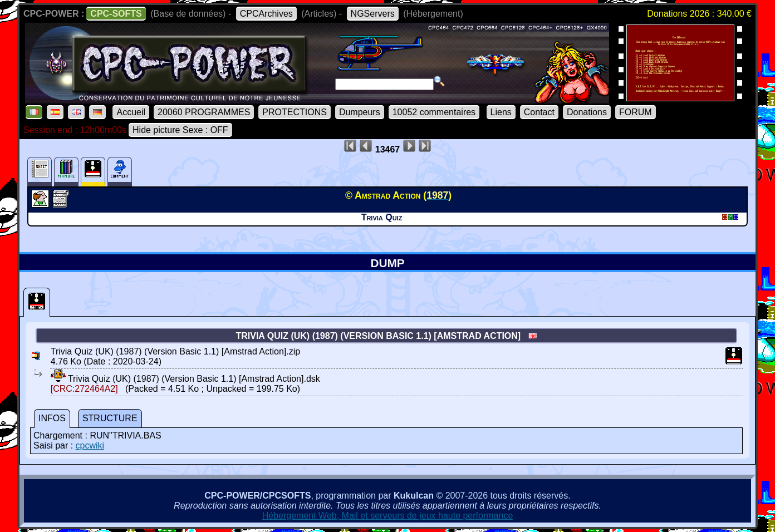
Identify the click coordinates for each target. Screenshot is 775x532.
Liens (501, 112)
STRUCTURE (110, 418)
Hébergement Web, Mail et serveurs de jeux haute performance (388, 516)
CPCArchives (266, 14)
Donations (587, 112)
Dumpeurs (360, 112)
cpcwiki (90, 445)
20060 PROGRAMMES (204, 112)
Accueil (131, 112)
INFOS (52, 418)
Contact (539, 112)
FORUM (636, 112)
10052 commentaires (434, 112)
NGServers (373, 14)
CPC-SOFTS (116, 14)
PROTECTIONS (295, 112)
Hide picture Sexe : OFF (180, 130)
